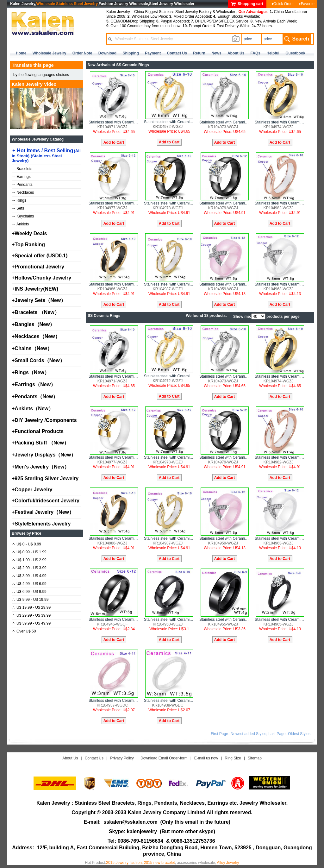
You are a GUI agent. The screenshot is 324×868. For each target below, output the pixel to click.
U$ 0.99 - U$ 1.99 (29, 552)
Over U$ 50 (24, 631)
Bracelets (22, 169)
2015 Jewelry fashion (124, 863)
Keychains (23, 216)
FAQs (255, 53)
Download (107, 53)
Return (199, 53)
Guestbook (295, 53)
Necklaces (23, 192)
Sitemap (255, 758)
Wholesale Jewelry (50, 53)
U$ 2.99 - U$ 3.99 (29, 568)
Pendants (22, 185)
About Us (70, 758)
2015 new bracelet (159, 863)
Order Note (82, 53)
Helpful (273, 53)
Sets (18, 208)
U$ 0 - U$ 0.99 (27, 544)
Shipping (131, 53)
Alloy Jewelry (228, 863)
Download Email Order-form (164, 758)
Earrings (22, 177)
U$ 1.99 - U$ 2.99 (29, 560)
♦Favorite (307, 4)
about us (236, 53)
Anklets (21, 224)
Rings (19, 200)
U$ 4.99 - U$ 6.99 (29, 584)
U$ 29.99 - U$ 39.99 (31, 615)
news (216, 53)
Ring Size (233, 758)
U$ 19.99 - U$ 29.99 (31, 607)
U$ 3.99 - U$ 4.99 (29, 576)
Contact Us (94, 758)
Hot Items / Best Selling (46, 155)
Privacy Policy (122, 758)
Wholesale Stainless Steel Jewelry (67, 4)
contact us (177, 53)
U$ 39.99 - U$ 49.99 (31, 623)
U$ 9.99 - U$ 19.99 (30, 600)
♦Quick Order (283, 4)
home (21, 53)
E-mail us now (206, 758)
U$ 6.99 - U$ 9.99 (29, 592)
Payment (153, 53)
